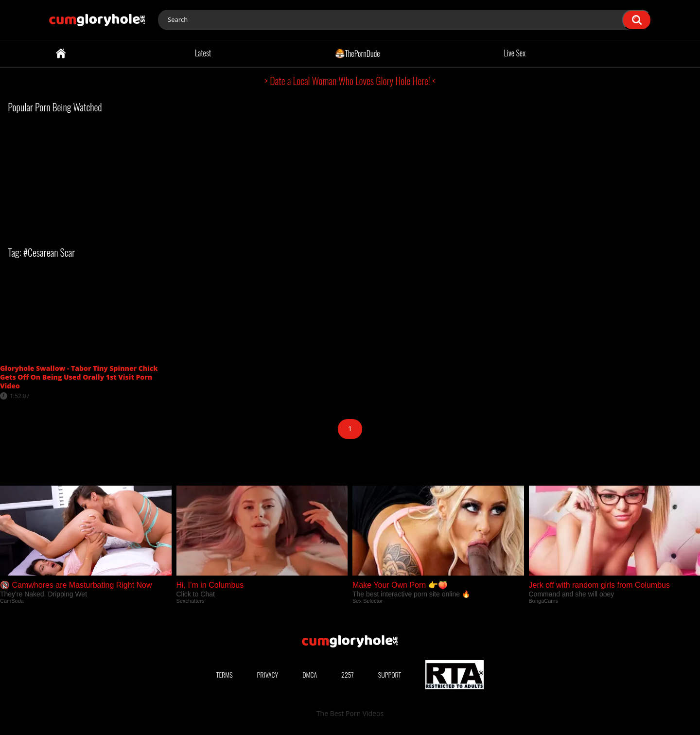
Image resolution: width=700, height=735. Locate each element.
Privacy (268, 674)
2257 (348, 674)
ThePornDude (358, 53)
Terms (225, 674)
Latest (203, 53)
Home (61, 53)
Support (390, 674)
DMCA (310, 674)
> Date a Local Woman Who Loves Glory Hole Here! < (350, 81)
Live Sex (515, 53)
